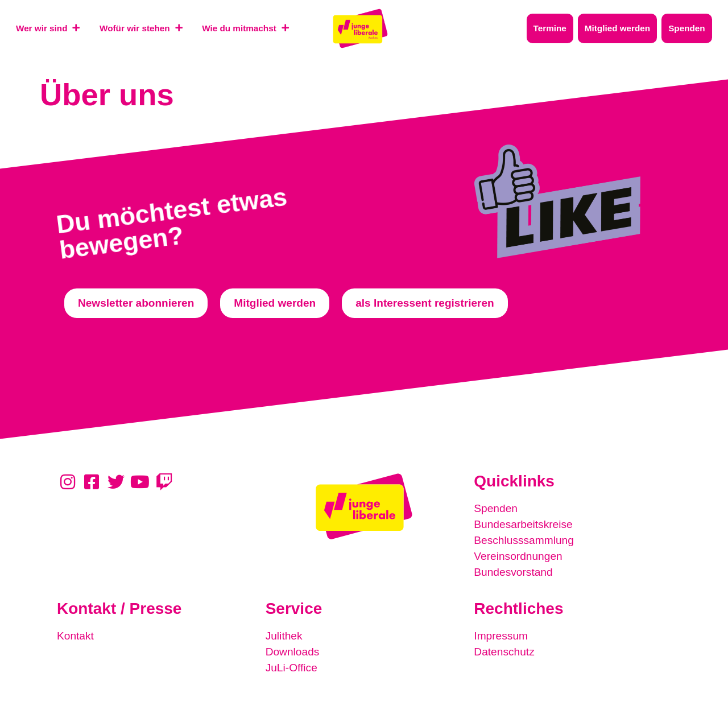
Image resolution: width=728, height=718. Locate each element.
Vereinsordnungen (518, 556)
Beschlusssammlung (524, 540)
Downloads (293, 652)
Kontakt (75, 636)
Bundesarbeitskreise (523, 524)
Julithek (284, 636)
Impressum (501, 636)
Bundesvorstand (513, 572)
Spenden (496, 508)
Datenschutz (504, 652)
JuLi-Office (291, 668)
